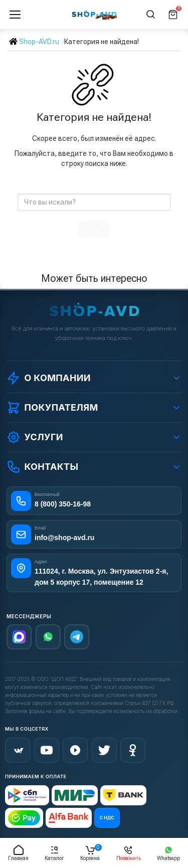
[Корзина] (173, 15)
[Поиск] (151, 15)
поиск (94, 229)
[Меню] (15, 15)
